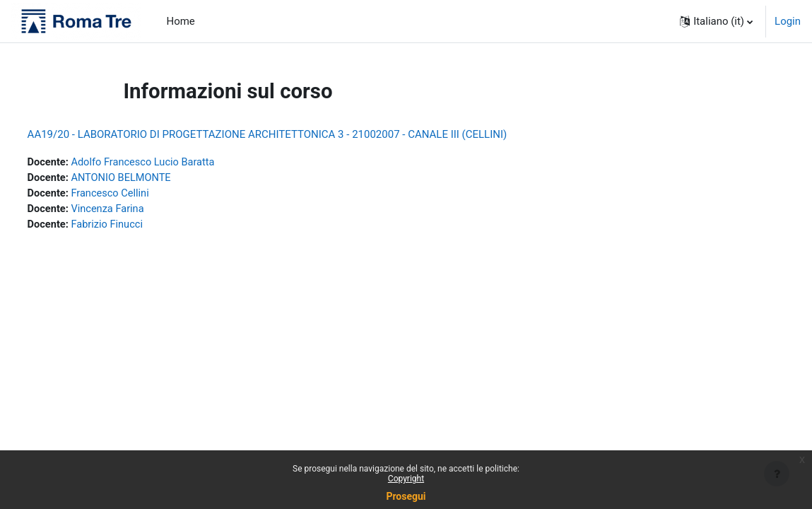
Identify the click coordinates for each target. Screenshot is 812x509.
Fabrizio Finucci (136, 226)
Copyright (406, 479)
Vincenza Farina (136, 211)
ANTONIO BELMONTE (150, 179)
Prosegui (406, 496)
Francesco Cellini (139, 194)
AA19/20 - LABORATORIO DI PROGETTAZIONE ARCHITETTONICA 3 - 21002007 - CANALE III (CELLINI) (294, 134)
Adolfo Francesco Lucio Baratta (173, 163)
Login (788, 21)
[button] (716, 21)
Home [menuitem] (181, 21)
